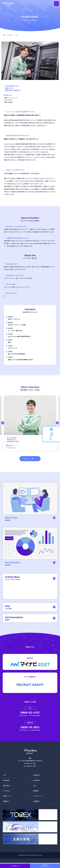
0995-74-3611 (30, 732)
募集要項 (36, 796)
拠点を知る (7, 791)
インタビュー (7, 796)
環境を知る (7, 785)
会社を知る (37, 785)
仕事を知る (37, 780)
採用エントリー (8, 801)
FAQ (35, 791)
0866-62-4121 (30, 718)
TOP (5, 780)
